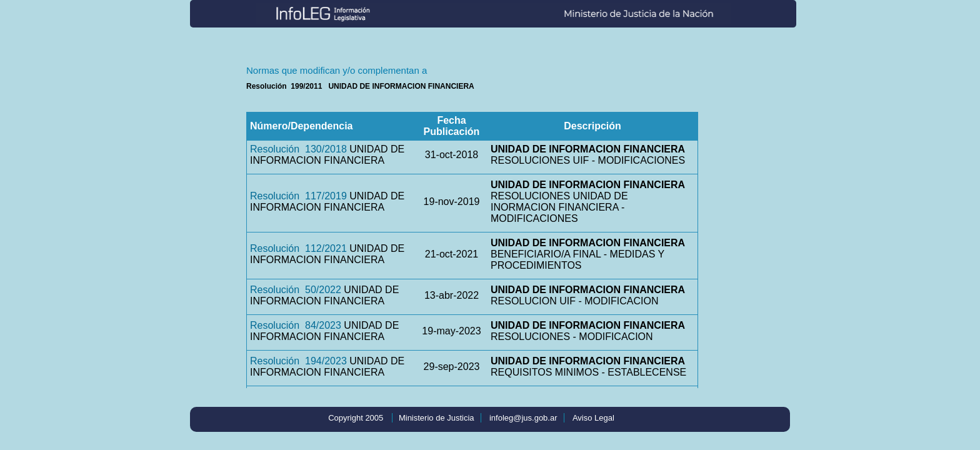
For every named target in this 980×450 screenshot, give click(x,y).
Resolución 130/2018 (298, 149)
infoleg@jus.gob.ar (523, 418)
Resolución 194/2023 (298, 361)
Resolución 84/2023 (296, 325)
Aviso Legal (593, 418)
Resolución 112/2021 (298, 248)
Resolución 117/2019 (298, 196)
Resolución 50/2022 (296, 290)
